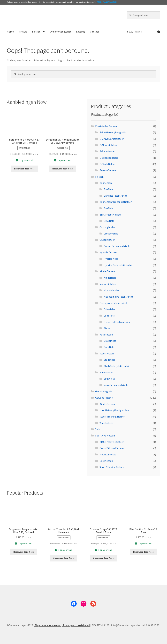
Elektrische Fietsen (106, 126)
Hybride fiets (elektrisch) (118, 265)
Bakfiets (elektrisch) (115, 196)
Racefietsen (106, 335)
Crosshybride (111, 234)
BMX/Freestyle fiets (110, 215)
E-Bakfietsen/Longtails (113, 132)
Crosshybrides (107, 227)
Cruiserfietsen (107, 240)
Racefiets (109, 347)
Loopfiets (109, 316)
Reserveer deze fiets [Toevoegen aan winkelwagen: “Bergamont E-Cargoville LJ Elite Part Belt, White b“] (24, 169)
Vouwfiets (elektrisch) (116, 385)
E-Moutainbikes (108, 145)
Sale (98, 429)
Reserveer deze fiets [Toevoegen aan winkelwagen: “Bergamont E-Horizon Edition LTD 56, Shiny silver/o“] (63, 169)
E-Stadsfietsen (108, 164)
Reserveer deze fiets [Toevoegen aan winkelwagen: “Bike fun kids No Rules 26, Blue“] (143, 552)
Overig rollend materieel (113, 303)
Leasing (80, 32)
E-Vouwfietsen (108, 170)
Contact (95, 32)
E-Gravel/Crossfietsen (112, 139)
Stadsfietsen (107, 353)
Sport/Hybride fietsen (112, 467)
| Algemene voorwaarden (47, 625)
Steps (107, 328)
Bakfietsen (106, 183)
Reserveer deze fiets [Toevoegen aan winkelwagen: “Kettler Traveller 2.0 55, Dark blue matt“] (64, 558)
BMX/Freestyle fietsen (112, 442)
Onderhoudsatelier (60, 32)
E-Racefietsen (107, 151)
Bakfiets (108, 189)
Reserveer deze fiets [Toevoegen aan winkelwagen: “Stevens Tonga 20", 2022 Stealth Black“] (103, 558)
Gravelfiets (110, 341)
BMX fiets (109, 221)
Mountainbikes (108, 284)
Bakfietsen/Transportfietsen (116, 202)
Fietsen (36, 32)
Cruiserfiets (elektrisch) (117, 246)
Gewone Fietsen (104, 398)
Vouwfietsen (106, 372)
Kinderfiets (110, 278)
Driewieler (109, 309)
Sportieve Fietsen (105, 435)
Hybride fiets (111, 259)
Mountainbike (111, 290)
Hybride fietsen (108, 252)
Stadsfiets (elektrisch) (116, 366)
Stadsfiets (109, 360)
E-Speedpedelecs (109, 158)
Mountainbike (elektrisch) (118, 297)
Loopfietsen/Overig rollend (115, 410)
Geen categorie (104, 391)
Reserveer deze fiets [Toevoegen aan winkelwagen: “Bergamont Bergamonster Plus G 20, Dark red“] (24, 552)
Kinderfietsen (107, 271)
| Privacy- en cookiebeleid (76, 625)
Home (10, 32)
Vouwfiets (109, 379)
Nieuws (23, 32)
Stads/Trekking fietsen (112, 417)
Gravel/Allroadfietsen (112, 448)
